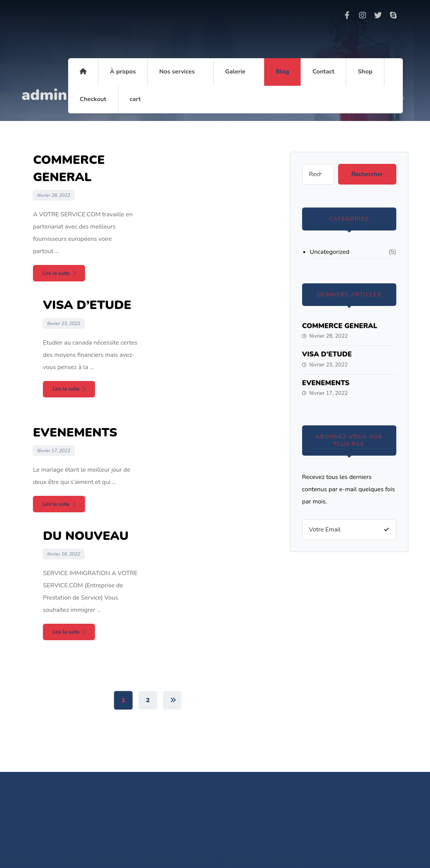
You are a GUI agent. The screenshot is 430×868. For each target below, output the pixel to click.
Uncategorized (329, 252)
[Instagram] (363, 15)
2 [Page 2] (148, 481)
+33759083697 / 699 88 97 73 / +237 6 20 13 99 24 (240, 698)
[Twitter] (378, 15)
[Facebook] (347, 15)
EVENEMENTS (326, 383)
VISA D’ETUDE (327, 354)
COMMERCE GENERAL (340, 326)
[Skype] (393, 15)
